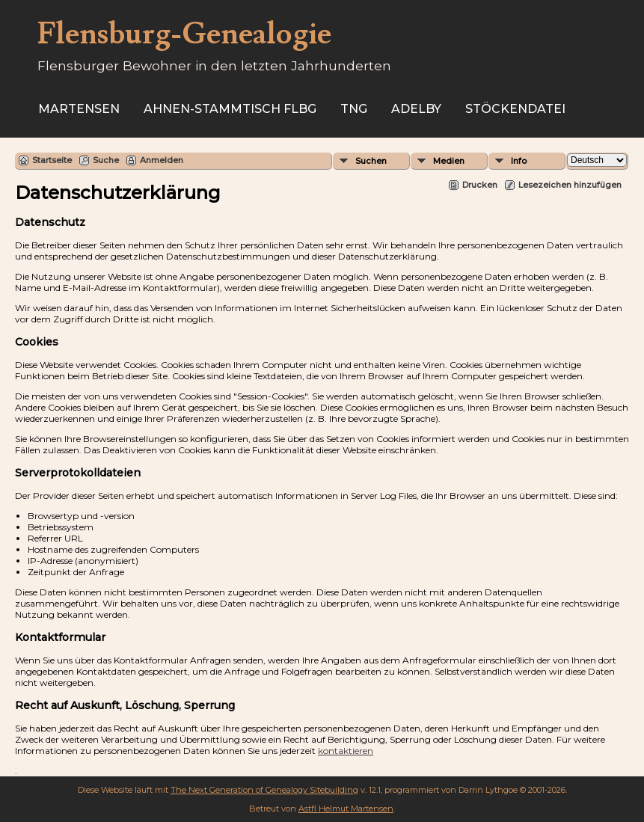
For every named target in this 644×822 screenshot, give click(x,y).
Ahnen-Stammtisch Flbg (230, 109)
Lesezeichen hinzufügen (570, 185)
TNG (354, 109)
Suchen (371, 161)
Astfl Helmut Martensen (346, 809)
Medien (449, 161)
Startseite (52, 160)
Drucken (480, 185)
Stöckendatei (515, 109)
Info (519, 161)
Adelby (416, 109)
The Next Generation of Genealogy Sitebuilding (264, 790)
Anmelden (162, 160)
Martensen (79, 109)
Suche (106, 160)
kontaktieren (346, 751)
